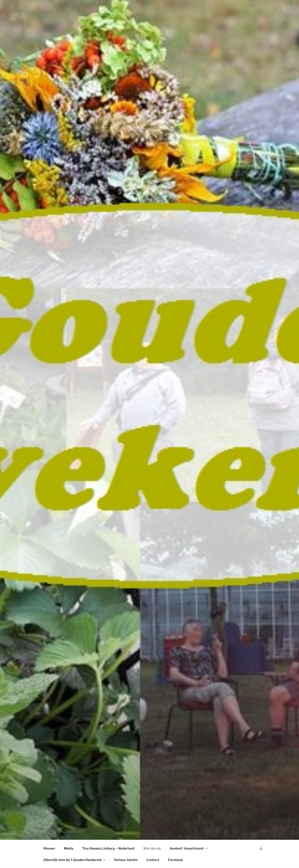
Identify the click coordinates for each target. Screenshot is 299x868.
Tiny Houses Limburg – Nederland (108, 848)
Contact (153, 860)
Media (69, 848)
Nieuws (49, 848)
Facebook (175, 860)
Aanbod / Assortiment (189, 848)
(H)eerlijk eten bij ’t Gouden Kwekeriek (75, 860)
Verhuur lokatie (126, 860)
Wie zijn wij (152, 848)
